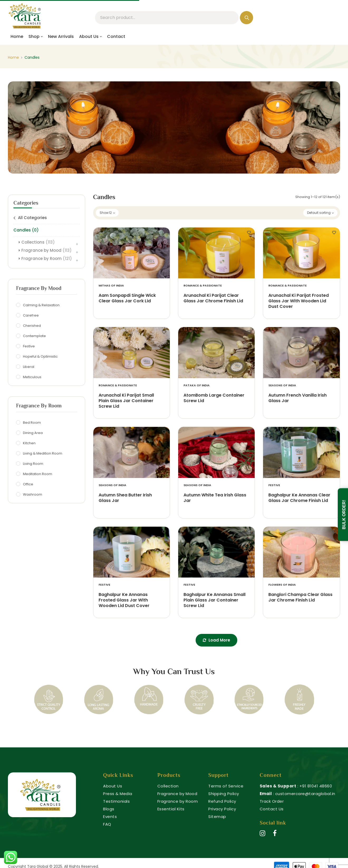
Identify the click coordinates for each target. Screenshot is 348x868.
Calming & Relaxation (42, 305)
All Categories (32, 218)
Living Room (34, 464)
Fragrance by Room (47, 258)
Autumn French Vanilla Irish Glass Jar (298, 398)
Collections (38, 242)
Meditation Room (38, 474)
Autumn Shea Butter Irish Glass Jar (125, 498)
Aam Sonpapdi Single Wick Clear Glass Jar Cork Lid (127, 298)
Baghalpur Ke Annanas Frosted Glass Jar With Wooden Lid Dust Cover (124, 600)
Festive (30, 346)
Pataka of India (197, 385)
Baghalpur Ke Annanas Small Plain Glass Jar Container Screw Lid (214, 600)
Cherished (33, 326)
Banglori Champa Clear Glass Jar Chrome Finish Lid (300, 598)
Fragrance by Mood (47, 250)
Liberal (29, 367)
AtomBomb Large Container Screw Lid (214, 398)
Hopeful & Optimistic (41, 357)
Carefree (32, 315)
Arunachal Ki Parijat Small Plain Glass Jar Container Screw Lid (126, 401)
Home (13, 57)
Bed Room (33, 423)
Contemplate (35, 336)
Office (29, 484)
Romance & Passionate (203, 286)
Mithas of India (111, 286)
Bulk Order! (344, 515)
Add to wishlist (164, 233)
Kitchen (30, 443)
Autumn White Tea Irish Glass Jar (215, 498)
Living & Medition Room (43, 453)
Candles (26, 230)
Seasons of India (282, 385)
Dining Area (33, 433)
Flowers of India (282, 585)
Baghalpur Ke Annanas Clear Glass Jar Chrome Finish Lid (299, 498)
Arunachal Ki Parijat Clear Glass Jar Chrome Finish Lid (213, 298)
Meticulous (33, 377)
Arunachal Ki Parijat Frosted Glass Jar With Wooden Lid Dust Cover (299, 301)
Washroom (33, 495)
